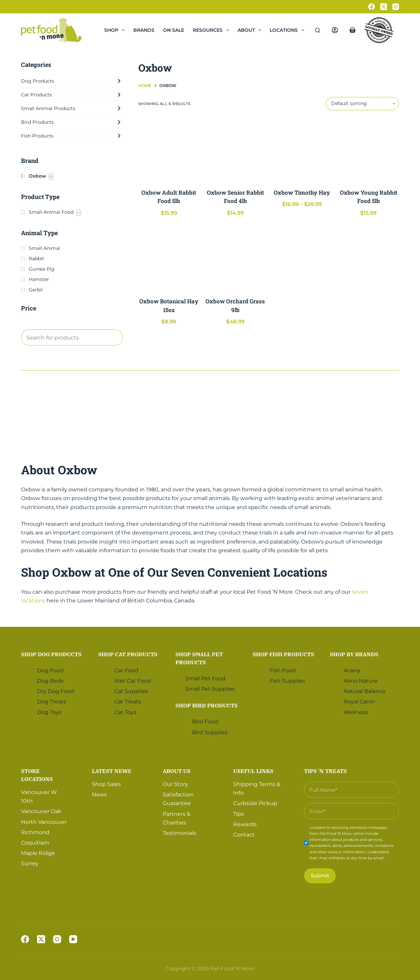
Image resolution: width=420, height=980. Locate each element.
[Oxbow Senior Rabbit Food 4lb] (235, 149)
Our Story (175, 784)
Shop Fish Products (283, 654)
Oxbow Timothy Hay (302, 192)
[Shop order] (362, 104)
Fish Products (72, 136)
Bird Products (72, 122)
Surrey (30, 863)
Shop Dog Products (51, 654)
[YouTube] (73, 939)
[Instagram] (396, 7)
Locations (288, 30)
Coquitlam (35, 843)
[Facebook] (372, 7)
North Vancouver (44, 822)
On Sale (174, 30)
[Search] (318, 30)
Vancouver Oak (41, 811)
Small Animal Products (72, 108)
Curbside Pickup (255, 803)
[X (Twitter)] (384, 7)
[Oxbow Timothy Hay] (302, 149)
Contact (244, 835)
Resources (212, 30)
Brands (144, 30)
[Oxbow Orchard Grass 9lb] (235, 258)
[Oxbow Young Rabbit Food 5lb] (368, 149)
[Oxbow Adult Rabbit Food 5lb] (169, 149)
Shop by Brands (354, 654)
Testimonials (179, 833)
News (99, 795)
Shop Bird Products (206, 705)
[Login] (335, 30)
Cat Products (72, 95)
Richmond (35, 832)
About (251, 30)
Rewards (245, 824)
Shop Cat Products (128, 654)
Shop (116, 30)
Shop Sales (106, 784)
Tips (239, 814)
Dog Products (72, 81)
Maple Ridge (38, 853)
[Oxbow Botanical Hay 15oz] (169, 258)
